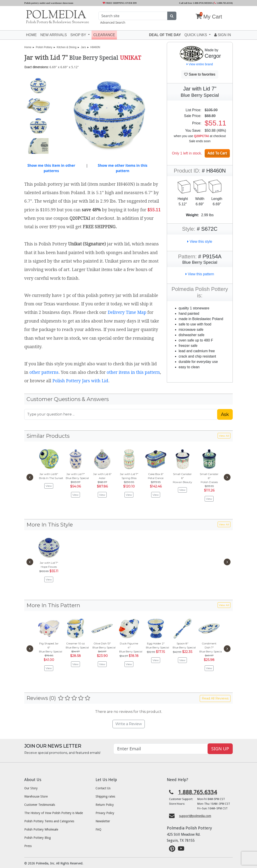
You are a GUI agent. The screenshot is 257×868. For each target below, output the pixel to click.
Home (31, 35)
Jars (83, 47)
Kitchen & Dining (67, 47)
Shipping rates (105, 796)
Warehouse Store (36, 796)
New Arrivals (54, 35)
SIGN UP (220, 749)
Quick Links (196, 35)
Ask (225, 414)
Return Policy (105, 805)
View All (224, 436)
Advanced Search (113, 22)
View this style (200, 242)
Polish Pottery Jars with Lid (80, 381)
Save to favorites (200, 74)
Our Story (31, 788)
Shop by (79, 35)
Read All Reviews (215, 698)
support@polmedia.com (195, 816)
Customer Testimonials (40, 805)
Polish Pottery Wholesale (41, 829)
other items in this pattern (133, 372)
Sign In (223, 35)
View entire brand (200, 64)
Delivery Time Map (127, 312)
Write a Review (129, 724)
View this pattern (200, 274)
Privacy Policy (105, 813)
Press (28, 846)
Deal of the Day (165, 35)
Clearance (104, 35)
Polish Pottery (44, 47)
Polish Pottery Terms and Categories (49, 821)
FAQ (98, 829)
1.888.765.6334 (223, 3)
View (49, 486)
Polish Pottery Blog (38, 838)
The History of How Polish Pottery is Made (54, 813)
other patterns (44, 372)
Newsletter (103, 821)
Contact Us (103, 788)
